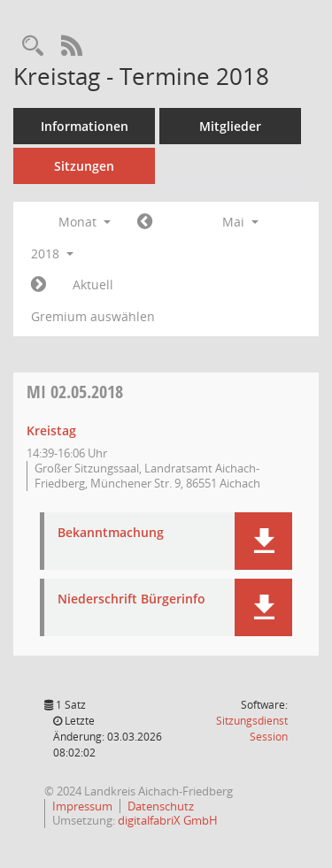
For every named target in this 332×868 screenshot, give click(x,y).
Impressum (82, 806)
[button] (263, 541)
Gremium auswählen (93, 316)
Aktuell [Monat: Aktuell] (93, 284)
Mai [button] (240, 222)
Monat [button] (85, 222)
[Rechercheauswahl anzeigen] (33, 46)
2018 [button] (52, 253)
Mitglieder (230, 126)
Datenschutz (161, 806)
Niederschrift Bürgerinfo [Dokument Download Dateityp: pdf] (131, 599)
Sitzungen (84, 166)
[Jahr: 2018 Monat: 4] (145, 222)
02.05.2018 (75, 392)
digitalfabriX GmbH (168, 820)
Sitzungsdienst (252, 729)
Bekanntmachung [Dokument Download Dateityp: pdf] (111, 533)
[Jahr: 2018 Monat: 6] (39, 285)
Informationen (85, 126)
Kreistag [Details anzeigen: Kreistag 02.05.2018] (51, 430)
